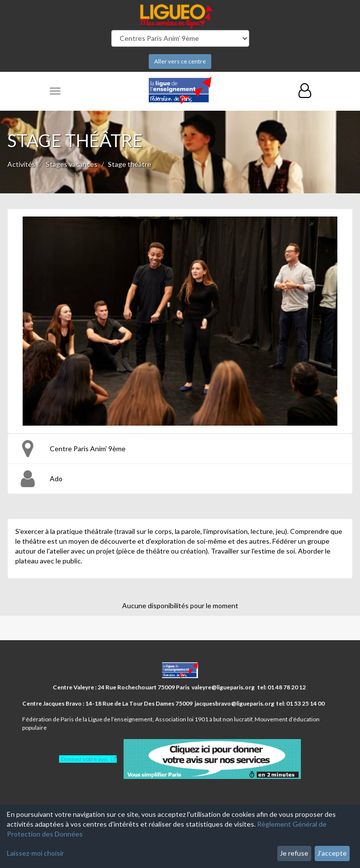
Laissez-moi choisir (35, 853)
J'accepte (332, 853)
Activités (21, 164)
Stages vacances (72, 164)
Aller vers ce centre (180, 61)
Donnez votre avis (85, 759)
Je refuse (294, 853)
